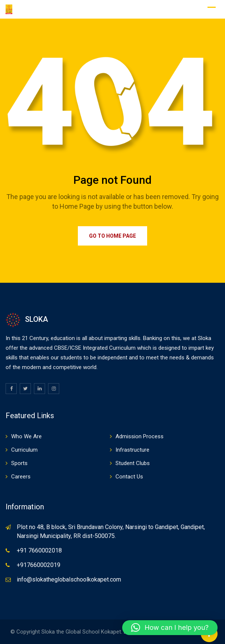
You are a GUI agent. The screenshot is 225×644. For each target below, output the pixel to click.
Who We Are (26, 436)
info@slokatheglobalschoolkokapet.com (69, 579)
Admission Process (140, 436)
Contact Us (129, 477)
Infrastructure (132, 450)
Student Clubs (133, 463)
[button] (170, 628)
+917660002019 (39, 565)
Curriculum (24, 450)
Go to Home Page (112, 236)
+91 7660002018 (39, 550)
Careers (21, 477)
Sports (19, 463)
